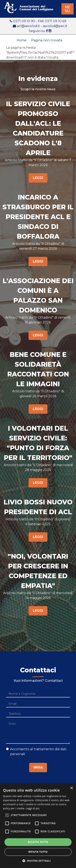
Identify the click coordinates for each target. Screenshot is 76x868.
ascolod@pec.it (55, 26)
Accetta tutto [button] (38, 842)
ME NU (68, 9)
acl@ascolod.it (28, 26)
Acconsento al (36, 752)
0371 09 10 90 (25, 21)
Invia (38, 767)
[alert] (38, 826)
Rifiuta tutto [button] (38, 852)
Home (22, 40)
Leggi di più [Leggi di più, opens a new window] (33, 808)
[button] (38, 861)
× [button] (71, 788)
